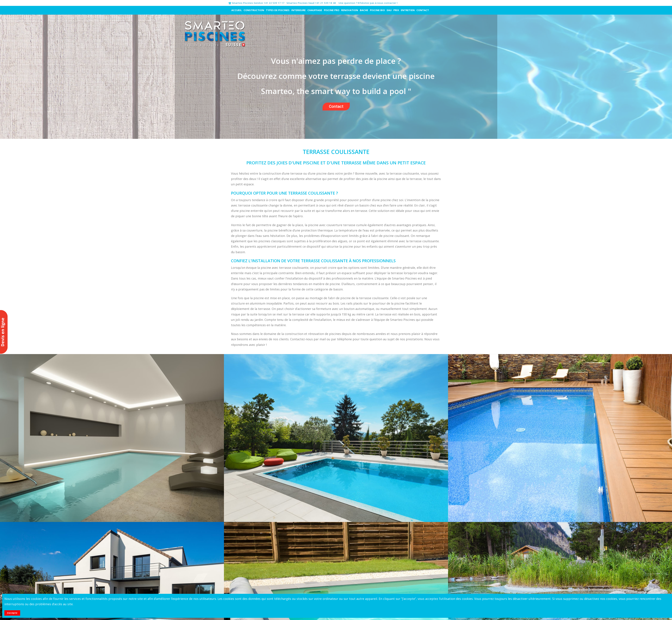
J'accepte (12, 613)
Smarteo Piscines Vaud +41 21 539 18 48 (311, 3)
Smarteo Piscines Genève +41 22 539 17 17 (258, 3)
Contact (336, 106)
